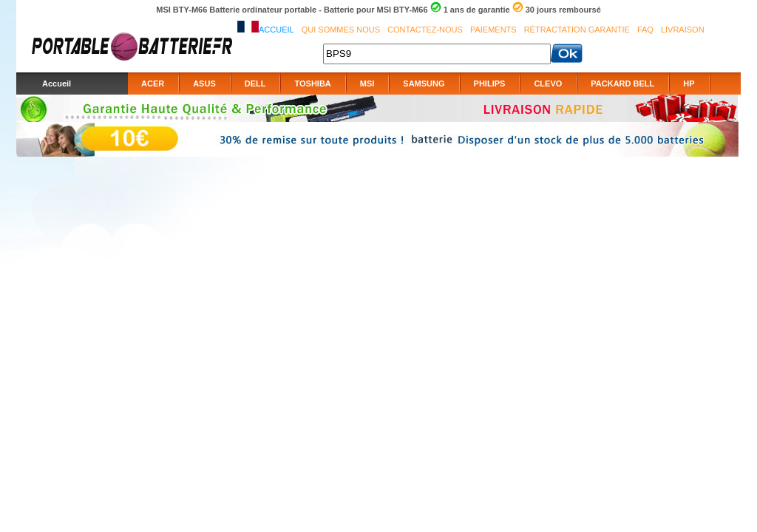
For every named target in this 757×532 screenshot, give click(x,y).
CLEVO (548, 83)
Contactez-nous (425, 30)
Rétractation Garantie (577, 30)
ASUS (204, 83)
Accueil (276, 30)
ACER (153, 83)
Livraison (683, 30)
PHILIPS (490, 83)
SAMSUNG (424, 83)
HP (689, 83)
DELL (255, 83)
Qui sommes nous (341, 30)
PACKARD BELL (622, 83)
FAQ (645, 30)
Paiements (493, 30)
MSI (367, 83)
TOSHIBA (312, 83)
